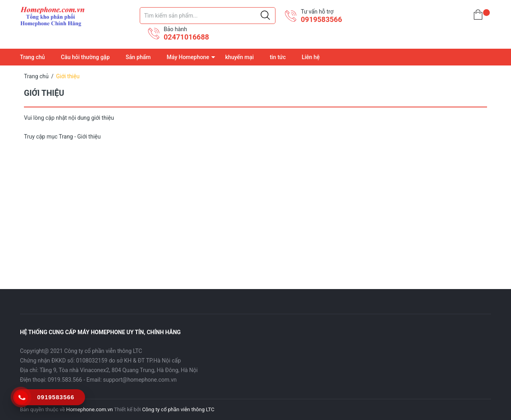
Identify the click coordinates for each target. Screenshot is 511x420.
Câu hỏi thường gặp (85, 57)
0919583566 (321, 19)
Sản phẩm (138, 57)
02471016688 (186, 37)
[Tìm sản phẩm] (208, 16)
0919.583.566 (65, 380)
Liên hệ (311, 57)
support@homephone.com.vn (140, 380)
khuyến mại (240, 57)
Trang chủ (32, 57)
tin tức (278, 57)
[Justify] (265, 16)
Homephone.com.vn (90, 409)
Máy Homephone (188, 57)
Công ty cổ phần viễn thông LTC (178, 409)
